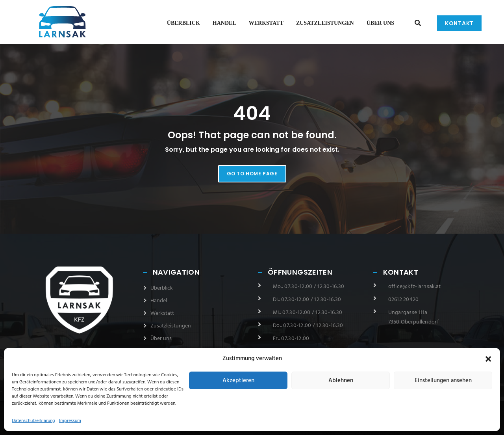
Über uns (380, 23)
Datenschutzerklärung (33, 421)
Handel (224, 23)
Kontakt (459, 23)
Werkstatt (266, 23)
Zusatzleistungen (325, 23)
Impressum (70, 421)
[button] (488, 359)
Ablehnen (341, 381)
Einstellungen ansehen (443, 381)
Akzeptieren (238, 381)
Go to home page (252, 174)
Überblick (183, 23)
